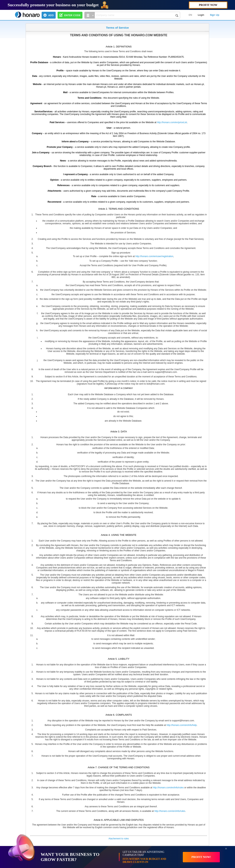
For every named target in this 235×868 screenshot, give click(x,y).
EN (190, 15)
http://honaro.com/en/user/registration (154, 256)
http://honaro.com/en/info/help (182, 725)
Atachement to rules (119, 839)
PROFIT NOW (208, 5)
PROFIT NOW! (201, 857)
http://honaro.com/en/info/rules (168, 788)
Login (201, 15)
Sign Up (215, 15)
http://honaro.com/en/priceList (172, 122)
